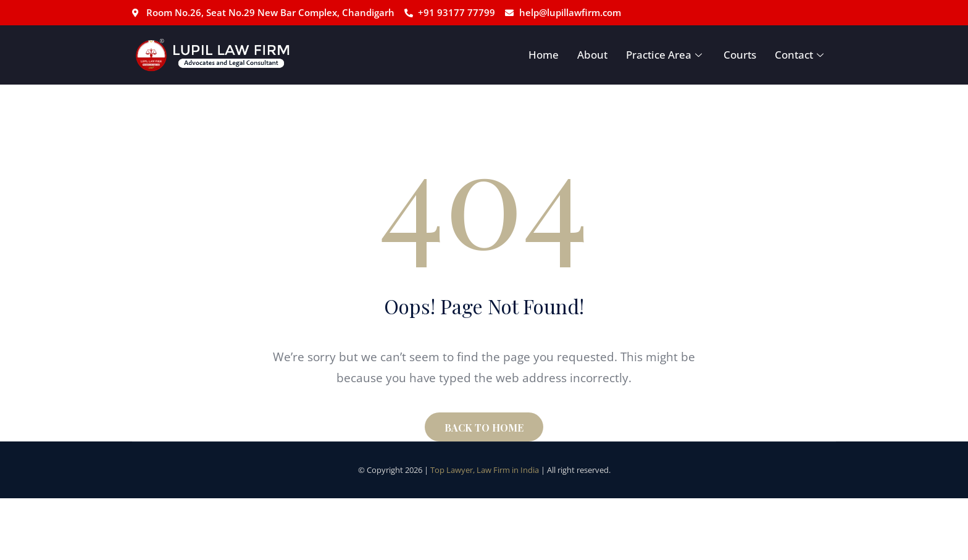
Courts (740, 55)
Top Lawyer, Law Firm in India (485, 470)
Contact (801, 55)
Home (544, 55)
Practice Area (665, 55)
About (592, 55)
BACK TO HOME (484, 428)
